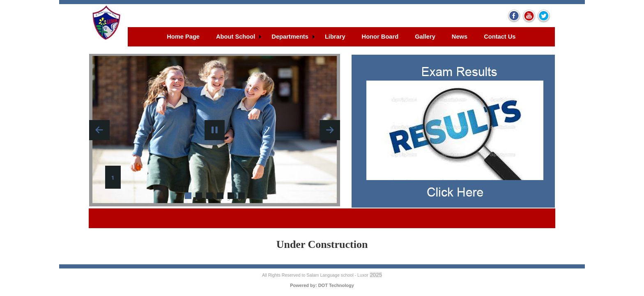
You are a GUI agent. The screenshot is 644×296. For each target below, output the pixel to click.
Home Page (183, 37)
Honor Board (380, 37)
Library (335, 37)
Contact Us (500, 37)
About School (236, 37)
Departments (290, 37)
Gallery (425, 37)
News (460, 37)
